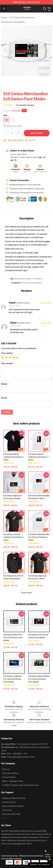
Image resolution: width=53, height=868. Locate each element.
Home (4, 18)
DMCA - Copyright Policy (13, 781)
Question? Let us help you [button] (40, 865)
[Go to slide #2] (34, 82)
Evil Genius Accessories (22, 18)
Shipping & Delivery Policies (14, 798)
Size (5, 115)
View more (26, 593)
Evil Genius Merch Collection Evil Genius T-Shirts (14, 457)
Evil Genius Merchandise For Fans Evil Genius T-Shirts (39, 537)
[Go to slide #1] (19, 82)
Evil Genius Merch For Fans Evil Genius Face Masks (13, 638)
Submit (7, 412)
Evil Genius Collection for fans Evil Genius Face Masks (13, 679)
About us (6, 769)
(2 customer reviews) (25, 105)
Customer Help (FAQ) (11, 814)
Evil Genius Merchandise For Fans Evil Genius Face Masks (39, 679)
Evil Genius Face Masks (13, 22)
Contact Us (7, 810)
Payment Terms (9, 802)
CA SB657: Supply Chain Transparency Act (20, 785)
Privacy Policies (9, 777)
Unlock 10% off (48, 856)
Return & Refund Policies (13, 806)
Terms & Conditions (10, 773)
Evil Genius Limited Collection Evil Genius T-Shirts (14, 537)
